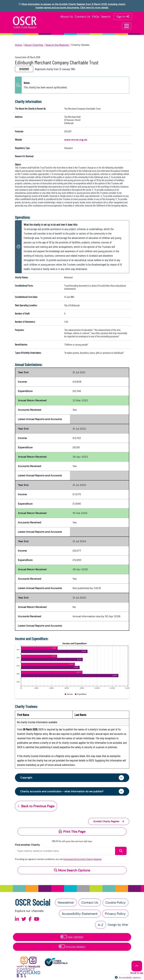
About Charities (34, 45)
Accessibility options (130, 978)
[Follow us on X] (24, 919)
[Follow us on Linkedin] (17, 919)
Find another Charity (27, 845)
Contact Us (82, 17)
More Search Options (72, 870)
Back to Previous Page (36, 806)
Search (106, 17)
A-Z (101, 925)
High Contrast (72, 937)
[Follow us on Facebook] (30, 919)
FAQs (96, 17)
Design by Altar (118, 925)
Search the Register (57, 45)
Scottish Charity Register (109, 821)
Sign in (123, 17)
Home (18, 45)
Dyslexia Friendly (72, 947)
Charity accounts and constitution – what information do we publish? (62, 791)
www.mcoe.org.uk (76, 140)
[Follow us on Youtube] (37, 919)
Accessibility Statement (80, 914)
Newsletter (66, 902)
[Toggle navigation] (127, 26)
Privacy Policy (115, 914)
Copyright (26, 778)
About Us (67, 17)
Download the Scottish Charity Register (83, 859)
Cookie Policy (116, 902)
